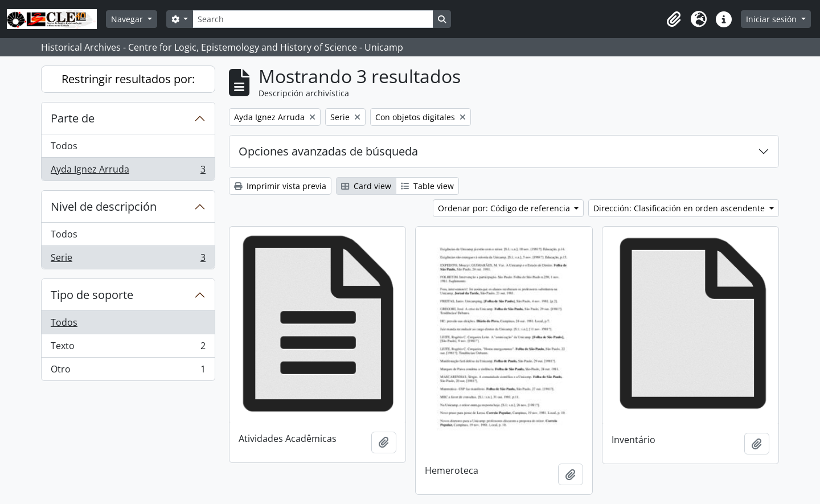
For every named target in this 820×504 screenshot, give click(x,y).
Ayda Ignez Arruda (128, 171)
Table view (427, 186)
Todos (64, 146)
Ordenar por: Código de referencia (505, 208)
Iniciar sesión (772, 19)
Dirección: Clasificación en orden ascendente (680, 208)
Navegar (128, 19)
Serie (128, 260)
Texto (128, 348)
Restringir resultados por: (128, 79)
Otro (128, 371)
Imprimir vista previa (280, 186)
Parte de (73, 118)
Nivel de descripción (104, 206)
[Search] (313, 19)
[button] (674, 19)
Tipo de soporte (92, 295)
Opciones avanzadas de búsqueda (328, 151)
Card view (366, 186)
